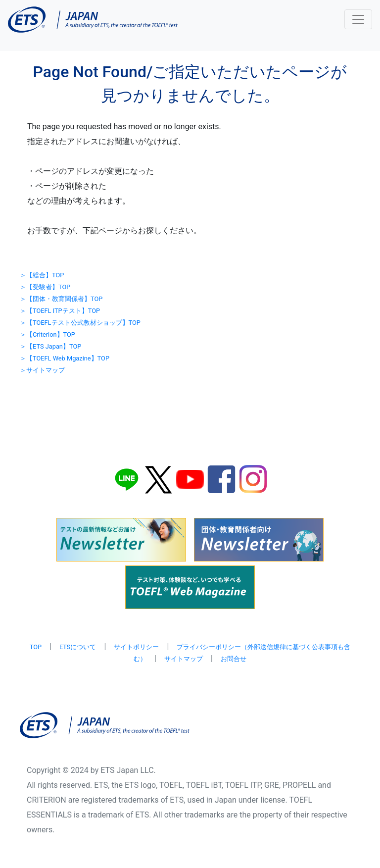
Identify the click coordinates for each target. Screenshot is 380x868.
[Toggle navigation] (358, 19)
